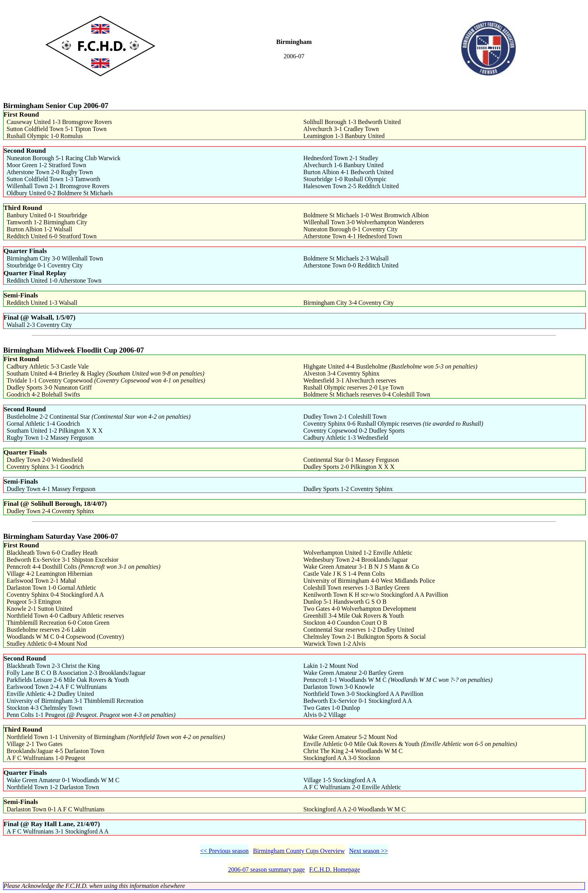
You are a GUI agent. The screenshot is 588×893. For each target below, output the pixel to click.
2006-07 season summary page (267, 869)
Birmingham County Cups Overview (299, 851)
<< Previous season (224, 851)
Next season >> (368, 851)
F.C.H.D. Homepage (335, 869)
